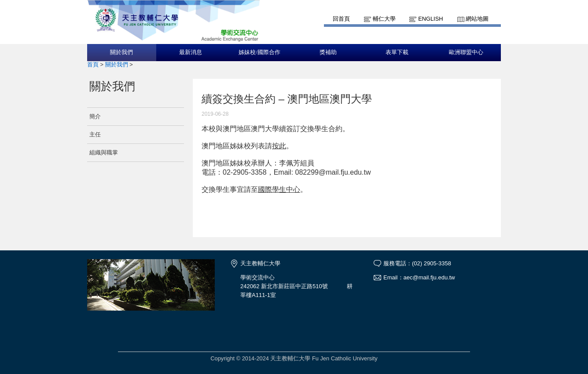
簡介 (95, 116)
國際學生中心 (279, 189)
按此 (279, 146)
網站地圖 (477, 19)
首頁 (93, 64)
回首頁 (341, 19)
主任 (95, 134)
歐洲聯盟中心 (466, 52)
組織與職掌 (104, 152)
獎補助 (328, 52)
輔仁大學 (384, 19)
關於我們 (121, 52)
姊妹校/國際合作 (259, 52)
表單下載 (397, 52)
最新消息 (191, 52)
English (430, 19)
